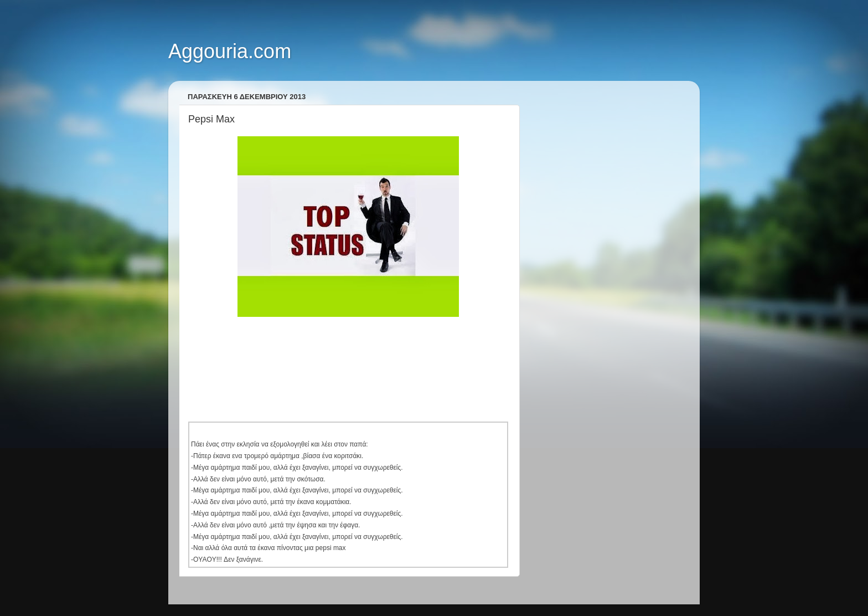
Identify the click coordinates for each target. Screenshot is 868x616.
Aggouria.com (230, 51)
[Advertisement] (390, 357)
